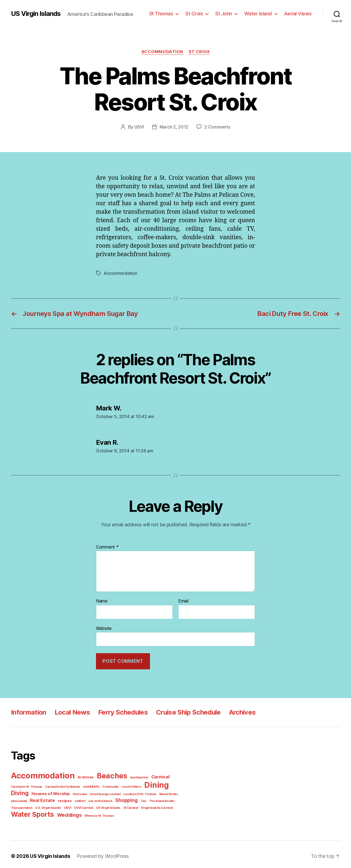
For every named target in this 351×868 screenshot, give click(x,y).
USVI (141, 127)
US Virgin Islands (36, 14)
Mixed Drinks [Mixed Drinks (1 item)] (139, 792)
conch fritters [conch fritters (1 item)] (125, 784)
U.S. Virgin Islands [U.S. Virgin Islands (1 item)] (23, 805)
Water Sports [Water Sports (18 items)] (31, 811)
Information (28, 711)
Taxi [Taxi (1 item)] (117, 798)
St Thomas (168, 13)
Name (102, 601)
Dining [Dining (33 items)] (148, 783)
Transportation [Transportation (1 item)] (159, 798)
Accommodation (162, 52)
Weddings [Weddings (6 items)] (66, 811)
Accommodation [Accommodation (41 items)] (42, 774)
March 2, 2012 (175, 127)
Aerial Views (299, 13)
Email (184, 601)
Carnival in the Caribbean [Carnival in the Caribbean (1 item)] (61, 784)
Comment (107, 547)
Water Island (261, 13)
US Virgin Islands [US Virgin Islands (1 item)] (80, 805)
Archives (238, 711)
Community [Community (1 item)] (106, 784)
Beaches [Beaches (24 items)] (108, 774)
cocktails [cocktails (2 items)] (87, 784)
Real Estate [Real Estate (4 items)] (23, 798)
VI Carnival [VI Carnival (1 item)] (101, 805)
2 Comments (216, 127)
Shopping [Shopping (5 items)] (101, 798)
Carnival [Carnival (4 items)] (153, 775)
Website (104, 628)
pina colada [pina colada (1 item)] (158, 792)
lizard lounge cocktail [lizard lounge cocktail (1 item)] (80, 792)
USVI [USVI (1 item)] (41, 805)
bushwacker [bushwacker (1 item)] (134, 776)
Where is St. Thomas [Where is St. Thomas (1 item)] (95, 812)
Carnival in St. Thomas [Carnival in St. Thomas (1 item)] (26, 784)
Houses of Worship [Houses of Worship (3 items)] (29, 791)
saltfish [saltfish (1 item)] (57, 798)
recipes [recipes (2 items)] (43, 798)
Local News (71, 711)
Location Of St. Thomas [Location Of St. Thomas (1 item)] (112, 792)
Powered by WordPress (99, 852)
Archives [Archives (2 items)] (83, 776)
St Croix (199, 13)
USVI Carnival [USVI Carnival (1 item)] (56, 805)
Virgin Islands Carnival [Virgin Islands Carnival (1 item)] (126, 805)
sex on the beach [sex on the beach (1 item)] (76, 798)
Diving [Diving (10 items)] (172, 783)
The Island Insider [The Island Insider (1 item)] (135, 798)
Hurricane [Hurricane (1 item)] (56, 792)
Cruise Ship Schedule (185, 711)
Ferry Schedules (120, 711)
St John (228, 13)
